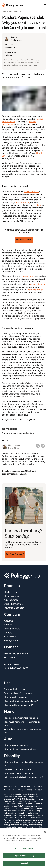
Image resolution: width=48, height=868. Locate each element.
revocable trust (38, 284)
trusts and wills (31, 192)
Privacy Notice (10, 787)
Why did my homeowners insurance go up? (23, 731)
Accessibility (9, 790)
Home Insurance (12, 596)
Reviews (8, 625)
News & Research (13, 629)
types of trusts (27, 276)
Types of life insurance (15, 689)
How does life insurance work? (19, 705)
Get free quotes (24, 240)
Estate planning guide (12, 12)
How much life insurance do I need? (21, 701)
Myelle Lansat (17, 40)
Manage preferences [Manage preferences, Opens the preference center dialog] (24, 848)
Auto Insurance (11, 600)
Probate (38, 205)
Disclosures (39, 790)
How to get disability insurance (19, 773)
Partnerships (10, 637)
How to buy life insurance (16, 697)
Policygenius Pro (12, 641)
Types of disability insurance (18, 770)
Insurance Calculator (14, 608)
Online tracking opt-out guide (30, 787)
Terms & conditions (24, 790)
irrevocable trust (35, 290)
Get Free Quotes (15, 554)
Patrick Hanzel (22, 203)
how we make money (29, 65)
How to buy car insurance (16, 745)
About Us (9, 621)
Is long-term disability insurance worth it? (24, 777)
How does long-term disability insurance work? (23, 764)
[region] (24, 848)
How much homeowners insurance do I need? (23, 724)
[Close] (45, 832)
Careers (8, 633)
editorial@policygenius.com (14, 474)
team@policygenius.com (16, 654)
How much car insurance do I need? (21, 749)
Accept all (24, 863)
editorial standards (11, 65)
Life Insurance (11, 592)
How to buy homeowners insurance (21, 718)
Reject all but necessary (24, 856)
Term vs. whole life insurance (18, 693)
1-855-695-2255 (12, 658)
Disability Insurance (13, 604)
